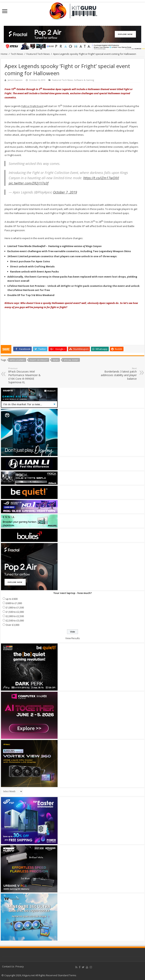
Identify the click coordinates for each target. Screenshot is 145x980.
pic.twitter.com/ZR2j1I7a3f (29, 183)
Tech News (17, 54)
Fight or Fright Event (32, 106)
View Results (73, 638)
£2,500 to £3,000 (15, 620)
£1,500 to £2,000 (15, 612)
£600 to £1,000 (14, 603)
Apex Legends (17, 360)
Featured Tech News (38, 54)
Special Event (71, 360)
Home (4, 54)
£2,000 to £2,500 (15, 616)
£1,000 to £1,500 (15, 607)
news (56, 360)
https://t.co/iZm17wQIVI (101, 178)
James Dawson (15, 80)
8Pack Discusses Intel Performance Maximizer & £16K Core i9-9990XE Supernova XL (28, 375)
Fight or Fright (39, 360)
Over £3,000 (12, 625)
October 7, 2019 (65, 192)
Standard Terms (67, 975)
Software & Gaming (84, 80)
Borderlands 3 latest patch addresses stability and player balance (117, 374)
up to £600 (12, 599)
